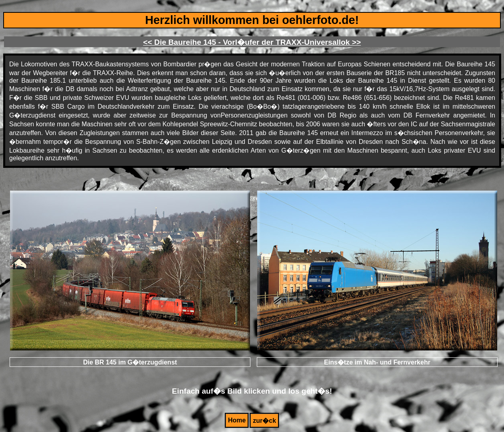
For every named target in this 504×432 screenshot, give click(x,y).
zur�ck (264, 421)
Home (237, 420)
